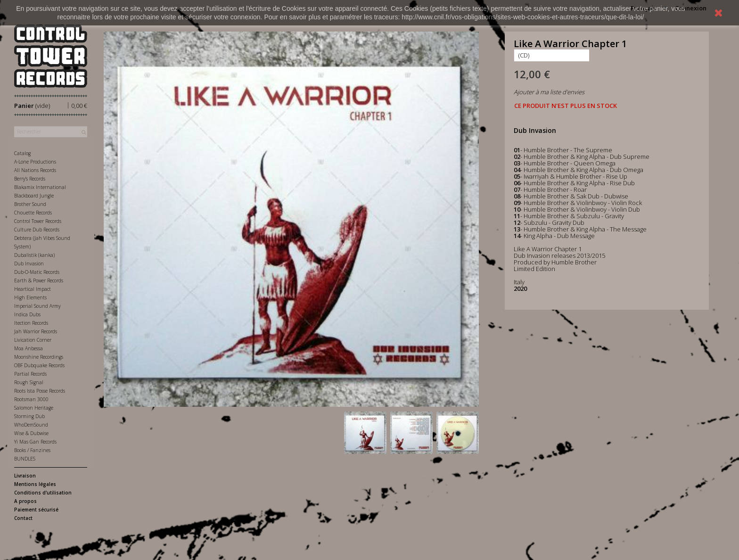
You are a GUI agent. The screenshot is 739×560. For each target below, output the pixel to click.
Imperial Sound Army (37, 306)
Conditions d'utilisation (43, 493)
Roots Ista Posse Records (40, 391)
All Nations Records (35, 170)
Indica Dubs (27, 314)
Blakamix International (40, 187)
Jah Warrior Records (36, 331)
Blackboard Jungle (34, 196)
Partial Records (30, 374)
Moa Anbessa (29, 348)
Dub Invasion (29, 264)
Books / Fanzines (32, 450)
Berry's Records (30, 179)
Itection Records (31, 323)
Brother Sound (30, 204)
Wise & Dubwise (31, 433)
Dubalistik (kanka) (34, 255)
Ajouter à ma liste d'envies (549, 92)
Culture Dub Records (37, 230)
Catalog (22, 153)
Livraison (25, 476)
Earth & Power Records (39, 280)
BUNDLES (25, 459)
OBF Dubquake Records (39, 365)
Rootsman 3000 (31, 399)
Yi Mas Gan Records (35, 442)
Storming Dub (29, 416)
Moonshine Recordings (39, 357)
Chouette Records (33, 213)
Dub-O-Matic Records (37, 272)
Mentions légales (35, 484)
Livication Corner (33, 340)
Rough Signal (29, 382)
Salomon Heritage (34, 408)
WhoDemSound (31, 425)
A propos (25, 501)
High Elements (30, 297)
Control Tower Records (38, 221)
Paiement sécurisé (36, 510)
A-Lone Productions (35, 162)
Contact (23, 518)
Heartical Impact (33, 289)
